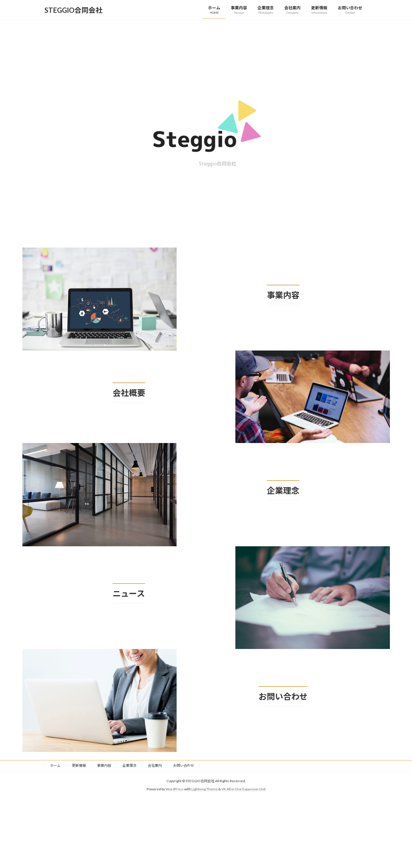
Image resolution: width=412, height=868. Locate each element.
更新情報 (79, 765)
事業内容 (104, 765)
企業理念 (129, 765)
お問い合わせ (184, 765)
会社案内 (155, 765)
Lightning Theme (205, 789)
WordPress (175, 789)
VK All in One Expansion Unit (244, 789)
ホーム (55, 765)
